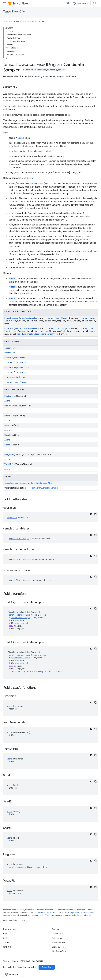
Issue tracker (58, 934)
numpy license (85, 915)
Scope (21, 138)
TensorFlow (8, 21)
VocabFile (10, 464)
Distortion (10, 396)
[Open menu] (4, 3)
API (17, 21)
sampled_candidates (15, 358)
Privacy (15, 961)
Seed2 (7, 435)
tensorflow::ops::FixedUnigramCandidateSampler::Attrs (28, 483)
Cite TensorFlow (59, 951)
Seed (7, 425)
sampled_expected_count (17, 367)
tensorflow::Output (17, 362)
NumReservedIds (13, 406)
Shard (7, 445)
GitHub (6, 938)
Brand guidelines (59, 947)
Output (13, 279)
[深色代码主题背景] (91, 514)
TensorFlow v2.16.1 (15, 12)
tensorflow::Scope (58, 318)
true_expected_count (16, 377)
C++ (43, 21)
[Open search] (68, 3)
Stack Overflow (59, 943)
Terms (6, 961)
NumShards (10, 415)
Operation (10, 353)
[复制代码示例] (95, 514)
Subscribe (47, 967)
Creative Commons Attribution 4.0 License (78, 910)
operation (10, 348)
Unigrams (9, 454)
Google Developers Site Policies (81, 913)
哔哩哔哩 (7, 947)
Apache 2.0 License (44, 913)
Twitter (6, 943)
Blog (5, 934)
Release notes (58, 938)
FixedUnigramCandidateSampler (21, 318)
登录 (95, 3)
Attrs (30, 178)
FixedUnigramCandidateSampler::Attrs (37, 334)
